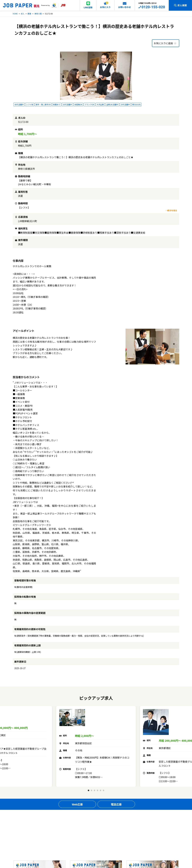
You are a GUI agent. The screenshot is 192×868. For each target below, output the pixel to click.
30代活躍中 (67, 104)
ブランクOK (89, 104)
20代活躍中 (125, 104)
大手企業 (100, 104)
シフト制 (30, 104)
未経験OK (78, 104)
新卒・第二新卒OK (43, 104)
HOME (15, 14)
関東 (29, 14)
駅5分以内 (136, 104)
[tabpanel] (96, 746)
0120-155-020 (153, 7)
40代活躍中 (19, 104)
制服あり (57, 104)
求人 (23, 14)
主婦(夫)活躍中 (112, 104)
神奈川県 (38, 14)
